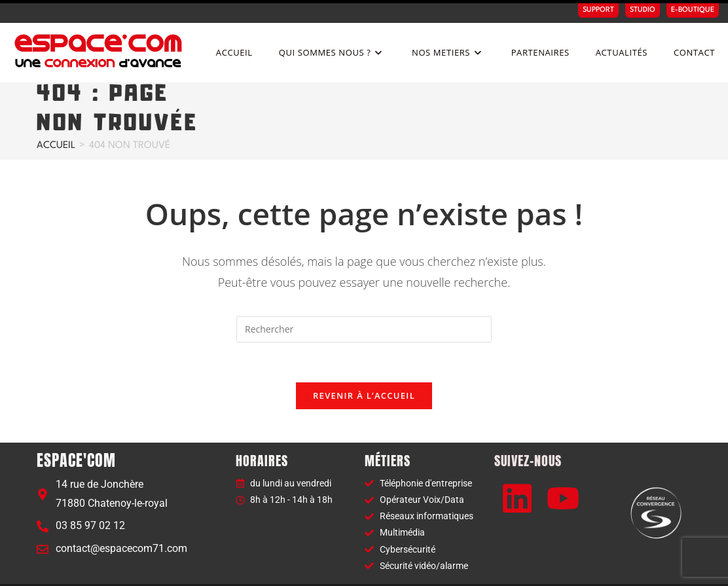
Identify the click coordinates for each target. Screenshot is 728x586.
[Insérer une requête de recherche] (364, 302)
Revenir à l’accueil (364, 369)
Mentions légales (552, 571)
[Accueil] (56, 119)
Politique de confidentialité (643, 571)
